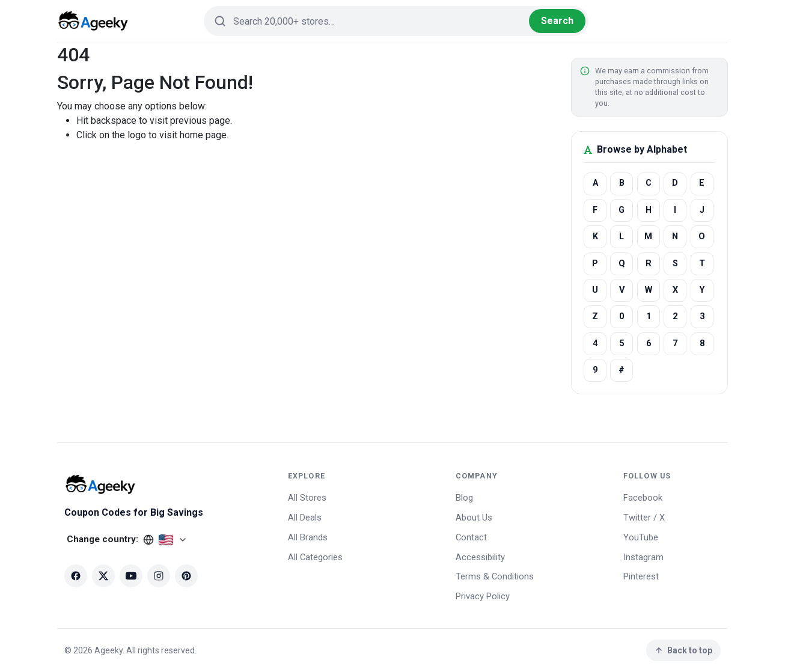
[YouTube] (131, 576)
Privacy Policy (483, 596)
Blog (464, 498)
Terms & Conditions (495, 576)
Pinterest (641, 576)
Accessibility (480, 557)
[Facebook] (76, 576)
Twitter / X (644, 518)
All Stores (307, 498)
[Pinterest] (186, 576)
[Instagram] (159, 576)
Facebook (643, 498)
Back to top (683, 650)
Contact (471, 537)
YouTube (641, 537)
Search (557, 21)
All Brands (308, 537)
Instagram (643, 557)
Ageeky (108, 650)
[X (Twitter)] (103, 576)
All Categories (315, 557)
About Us (474, 518)
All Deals (305, 518)
